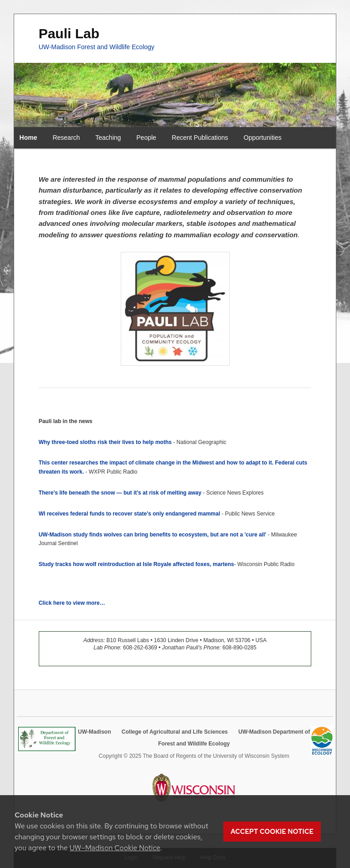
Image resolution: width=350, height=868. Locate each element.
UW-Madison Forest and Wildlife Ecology (97, 47)
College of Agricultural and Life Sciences (175, 732)
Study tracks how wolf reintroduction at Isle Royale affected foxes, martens (136, 564)
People (146, 138)
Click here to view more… (72, 603)
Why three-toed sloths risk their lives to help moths (105, 442)
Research (66, 138)
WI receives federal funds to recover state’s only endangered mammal (130, 514)
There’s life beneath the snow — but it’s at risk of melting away (120, 493)
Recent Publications (200, 138)
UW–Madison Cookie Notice (115, 848)
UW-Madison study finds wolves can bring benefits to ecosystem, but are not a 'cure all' (153, 535)
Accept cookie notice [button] (272, 832)
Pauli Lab (69, 33)
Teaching (108, 138)
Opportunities (263, 138)
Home (28, 138)
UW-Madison (94, 732)
